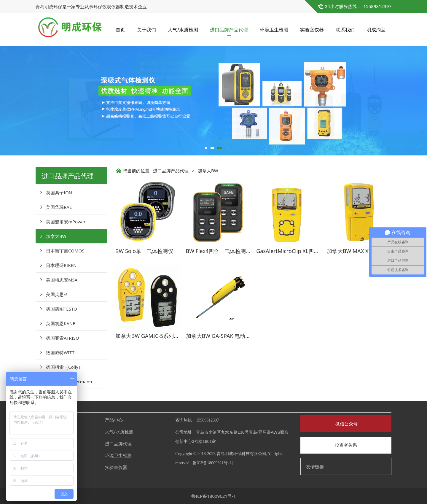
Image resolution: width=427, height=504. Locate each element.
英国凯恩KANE (61, 323)
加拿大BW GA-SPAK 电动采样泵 (224, 336)
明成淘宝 (376, 30)
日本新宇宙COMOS (65, 251)
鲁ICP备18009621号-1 (212, 463)
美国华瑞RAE (59, 207)
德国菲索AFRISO (63, 338)
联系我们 (345, 30)
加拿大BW (56, 236)
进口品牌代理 (118, 443)
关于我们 (146, 30)
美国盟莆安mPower (66, 222)
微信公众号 (346, 424)
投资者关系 (346, 445)
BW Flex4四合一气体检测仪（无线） (229, 251)
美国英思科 (57, 294)
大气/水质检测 (183, 30)
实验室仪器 (312, 30)
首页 (120, 30)
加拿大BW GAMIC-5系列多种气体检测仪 (163, 336)
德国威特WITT (60, 352)
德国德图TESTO (62, 309)
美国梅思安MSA (62, 280)
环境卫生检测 (274, 30)
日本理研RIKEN (61, 265)
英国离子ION (59, 193)
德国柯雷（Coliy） (64, 367)
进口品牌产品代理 (229, 30)
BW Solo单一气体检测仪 (144, 251)
